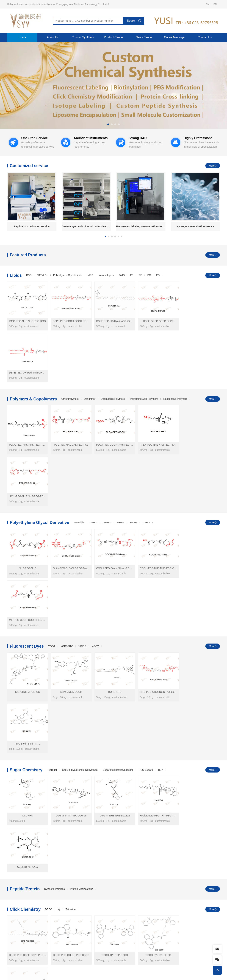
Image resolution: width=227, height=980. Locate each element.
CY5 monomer (165, 855)
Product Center (113, 37)
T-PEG (133, 419)
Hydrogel (52, 563)
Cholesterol (70, 728)
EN (215, 4)
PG (158, 275)
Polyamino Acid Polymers (144, 347)
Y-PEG (121, 419)
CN (207, 4)
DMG (122, 275)
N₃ (59, 656)
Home (22, 37)
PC (149, 275)
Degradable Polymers (113, 347)
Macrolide (79, 419)
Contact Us (205, 37)
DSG (29, 275)
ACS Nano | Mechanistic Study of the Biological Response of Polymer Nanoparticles (133, 855)
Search (132, 21)
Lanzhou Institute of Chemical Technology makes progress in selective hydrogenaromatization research (72, 855)
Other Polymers (70, 347)
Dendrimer (90, 347)
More (212, 166)
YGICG (82, 491)
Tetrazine (70, 656)
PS (132, 275)
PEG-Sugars (146, 563)
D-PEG (94, 419)
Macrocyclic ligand (92, 728)
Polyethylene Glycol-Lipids (68, 275)
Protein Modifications (82, 635)
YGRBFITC (67, 491)
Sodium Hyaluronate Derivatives (80, 563)
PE (140, 275)
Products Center (18, 973)
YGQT (52, 491)
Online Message (174, 37)
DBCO (49, 656)
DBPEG (107, 419)
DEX (161, 563)
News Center (144, 37)
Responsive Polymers (175, 347)
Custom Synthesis (83, 37)
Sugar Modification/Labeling (118, 563)
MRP (90, 275)
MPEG (146, 419)
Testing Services (64, 973)
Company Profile (87, 973)
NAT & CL (42, 275)
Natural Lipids (106, 275)
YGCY (95, 491)
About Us (53, 37)
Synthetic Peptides (54, 635)
